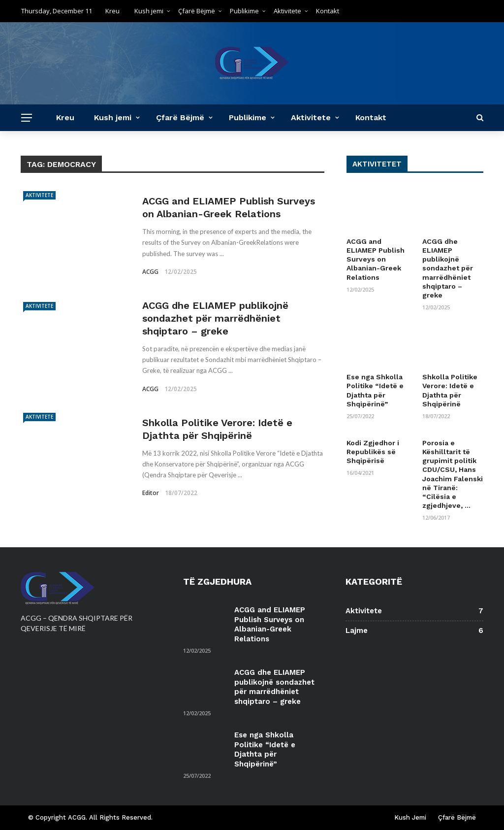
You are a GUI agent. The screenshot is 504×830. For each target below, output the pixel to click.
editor (151, 493)
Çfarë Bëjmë (197, 11)
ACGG (150, 272)
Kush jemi (149, 11)
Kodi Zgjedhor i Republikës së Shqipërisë (373, 452)
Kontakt (328, 11)
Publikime (244, 11)
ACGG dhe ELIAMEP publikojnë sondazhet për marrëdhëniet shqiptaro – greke (215, 318)
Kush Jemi (410, 817)
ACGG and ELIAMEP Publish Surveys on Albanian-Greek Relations (376, 259)
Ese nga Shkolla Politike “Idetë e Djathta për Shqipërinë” (265, 749)
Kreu (112, 11)
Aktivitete (287, 11)
